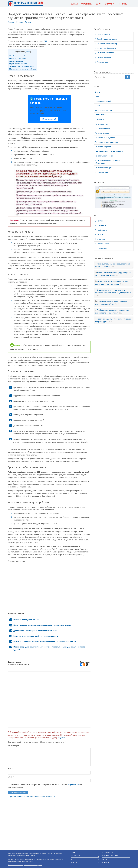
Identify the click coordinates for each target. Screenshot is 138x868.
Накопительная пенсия (104, 156)
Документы (99, 119)
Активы (99, 235)
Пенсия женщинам (102, 129)
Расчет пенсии (101, 115)
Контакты (105, 862)
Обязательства (102, 244)
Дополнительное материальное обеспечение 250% (35, 631)
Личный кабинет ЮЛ (104, 57)
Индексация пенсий (103, 101)
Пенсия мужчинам (102, 133)
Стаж (97, 96)
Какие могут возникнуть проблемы (23, 69)
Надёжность (101, 230)
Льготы (28, 22)
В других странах (102, 172)
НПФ (72, 859)
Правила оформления (18, 64)
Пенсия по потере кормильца (107, 142)
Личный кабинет (102, 35)
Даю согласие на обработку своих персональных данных (32, 797)
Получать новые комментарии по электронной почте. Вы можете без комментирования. (45, 786)
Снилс (97, 92)
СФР (45, 41)
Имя (10, 769)
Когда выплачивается (18, 59)
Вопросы (74, 862)
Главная (11, 22)
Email (11, 777)
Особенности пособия (18, 56)
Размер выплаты (16, 61)
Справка (109, 4)
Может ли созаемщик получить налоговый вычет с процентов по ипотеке (45, 642)
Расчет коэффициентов (105, 48)
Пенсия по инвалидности (105, 138)
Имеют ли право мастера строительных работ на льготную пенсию (42, 625)
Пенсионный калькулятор (106, 44)
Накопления (101, 248)
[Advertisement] (49, 700)
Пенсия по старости (103, 147)
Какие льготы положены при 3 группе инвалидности (36, 636)
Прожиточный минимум (110, 856)
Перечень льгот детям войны (26, 620)
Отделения (87, 4)
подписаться (73, 785)
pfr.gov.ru (61, 738)
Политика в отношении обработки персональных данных (25, 865)
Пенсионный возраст (104, 53)
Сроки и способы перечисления (22, 66)
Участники (100, 239)
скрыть (28, 52)
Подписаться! (49, 119)
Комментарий (14, 746)
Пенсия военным (102, 124)
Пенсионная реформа (104, 168)
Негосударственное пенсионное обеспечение (108, 162)
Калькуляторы (102, 62)
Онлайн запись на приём (106, 39)
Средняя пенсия (108, 853)
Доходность (101, 225)
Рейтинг (99, 221)
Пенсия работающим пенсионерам (109, 151)
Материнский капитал (104, 110)
